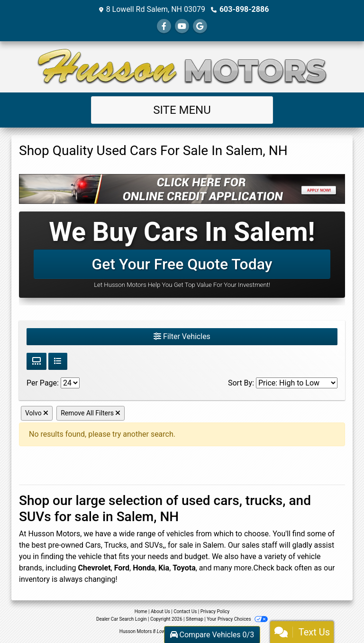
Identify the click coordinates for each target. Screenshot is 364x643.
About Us (160, 611)
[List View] (58, 361)
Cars (93, 545)
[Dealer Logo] (182, 67)
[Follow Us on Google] (200, 26)
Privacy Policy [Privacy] (215, 611)
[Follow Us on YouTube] (182, 26)
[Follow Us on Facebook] (164, 26)
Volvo (37, 413)
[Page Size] (70, 383)
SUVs (154, 545)
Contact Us (185, 611)
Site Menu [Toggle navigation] (182, 110)
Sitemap (195, 619)
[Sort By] (297, 383)
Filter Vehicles (182, 336)
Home (141, 611)
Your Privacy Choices (237, 619)
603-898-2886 (244, 9)
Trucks (116, 545)
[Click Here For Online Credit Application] (182, 189)
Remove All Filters (91, 413)
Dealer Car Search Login (122, 619)
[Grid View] (36, 361)
